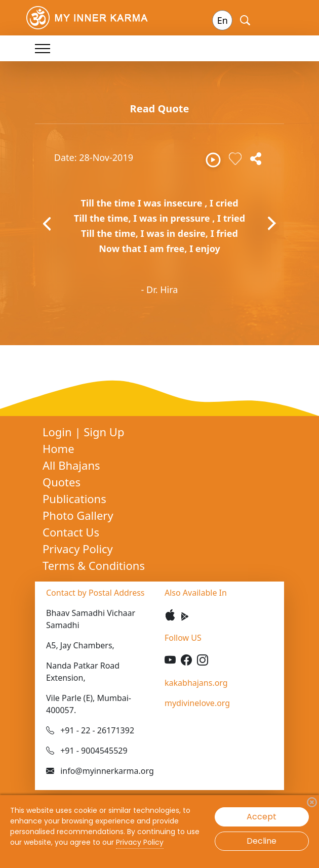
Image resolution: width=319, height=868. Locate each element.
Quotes (62, 482)
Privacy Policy (78, 549)
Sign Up (104, 432)
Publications (74, 499)
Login (58, 432)
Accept (262, 817)
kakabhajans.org (196, 683)
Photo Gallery (78, 515)
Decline (262, 841)
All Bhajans (71, 465)
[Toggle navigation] (43, 48)
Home (58, 448)
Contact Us (71, 532)
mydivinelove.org (197, 703)
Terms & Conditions (94, 565)
